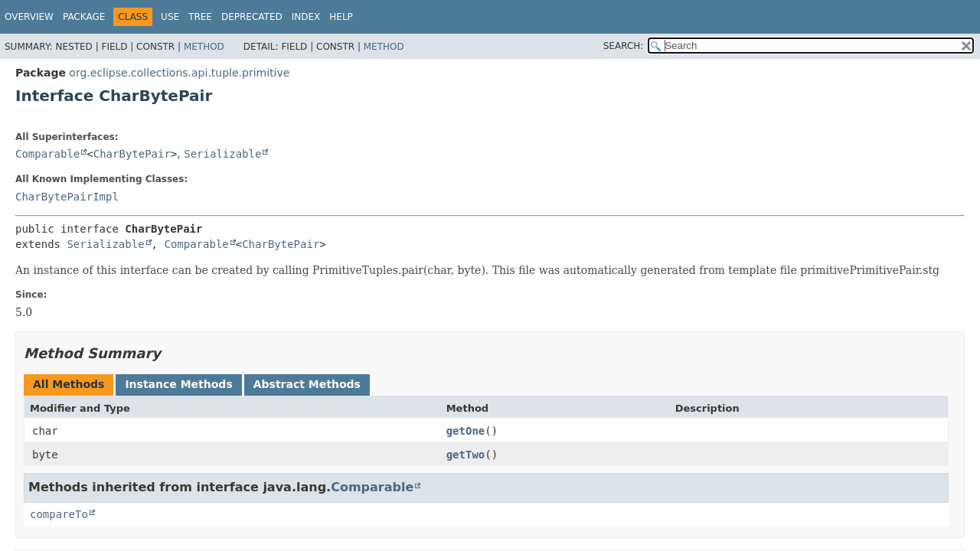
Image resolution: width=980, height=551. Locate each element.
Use (170, 17)
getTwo (466, 455)
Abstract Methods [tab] (307, 384)
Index (306, 17)
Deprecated (252, 17)
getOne (466, 431)
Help (341, 17)
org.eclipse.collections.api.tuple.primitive (179, 73)
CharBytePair (132, 154)
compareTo (59, 514)
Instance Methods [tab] (178, 384)
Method (204, 47)
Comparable (47, 154)
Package (84, 17)
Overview (29, 17)
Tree (200, 17)
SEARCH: (624, 46)
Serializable (222, 154)
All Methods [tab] (69, 384)
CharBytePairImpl (67, 197)
